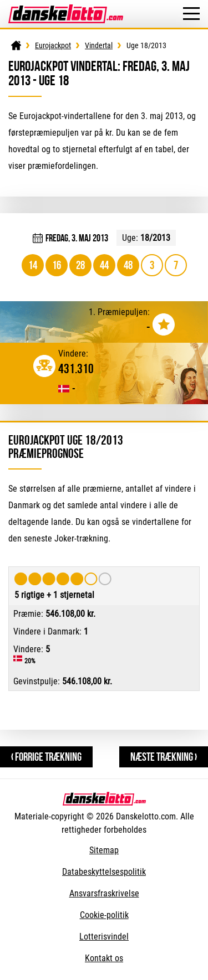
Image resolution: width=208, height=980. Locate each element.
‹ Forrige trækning (46, 757)
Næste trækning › (164, 757)
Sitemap (104, 850)
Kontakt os (104, 958)
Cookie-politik (104, 915)
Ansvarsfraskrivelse (104, 893)
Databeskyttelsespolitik (104, 872)
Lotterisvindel (104, 937)
